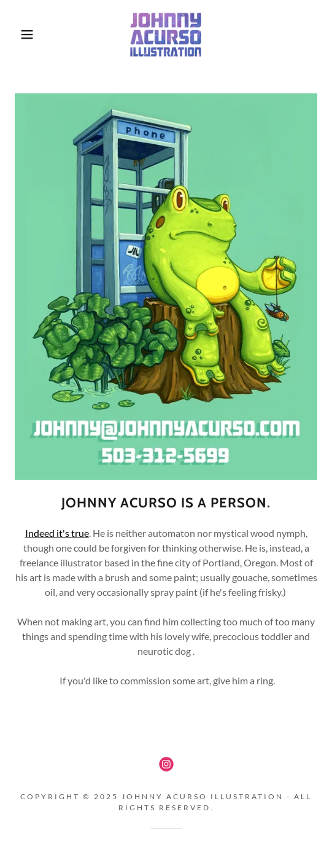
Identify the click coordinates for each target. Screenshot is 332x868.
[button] (23, 34)
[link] (166, 34)
